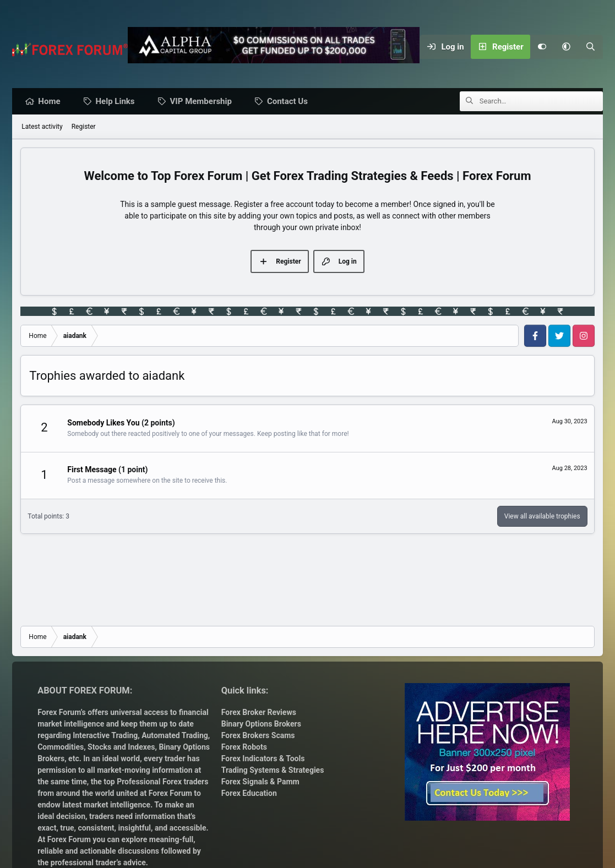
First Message (92, 470)
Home (52, 102)
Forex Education (249, 793)
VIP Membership (204, 102)
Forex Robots (244, 747)
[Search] (591, 47)
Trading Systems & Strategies (273, 770)
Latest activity (42, 127)
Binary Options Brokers (261, 724)
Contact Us (290, 102)
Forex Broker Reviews (259, 712)
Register (84, 127)
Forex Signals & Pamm (260, 782)
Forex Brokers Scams (258, 735)
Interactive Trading (105, 735)
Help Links (118, 102)
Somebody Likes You (103, 423)
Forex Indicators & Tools (263, 758)
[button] (567, 47)
